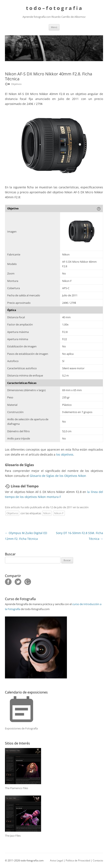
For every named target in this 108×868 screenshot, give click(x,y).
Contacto (98, 860)
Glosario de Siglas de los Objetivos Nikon (58, 476)
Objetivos (12, 513)
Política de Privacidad (78, 860)
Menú (54, 27)
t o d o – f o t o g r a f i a (54, 8)
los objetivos (65, 454)
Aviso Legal (56, 860)
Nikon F (59, 513)
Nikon (47, 513)
